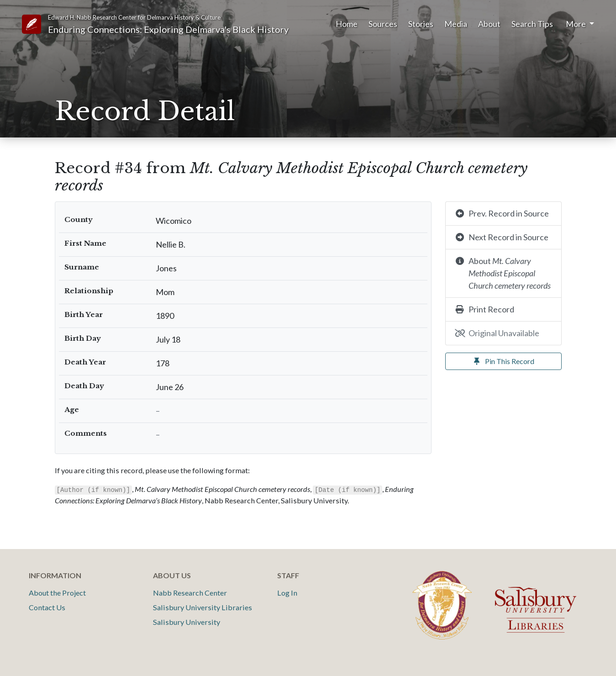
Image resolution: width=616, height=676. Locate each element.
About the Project (57, 593)
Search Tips (532, 24)
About (489, 24)
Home (347, 24)
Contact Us (47, 607)
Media (456, 24)
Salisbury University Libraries (203, 607)
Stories (421, 24)
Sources (383, 24)
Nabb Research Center (190, 593)
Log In (287, 593)
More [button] (577, 24)
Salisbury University (187, 622)
